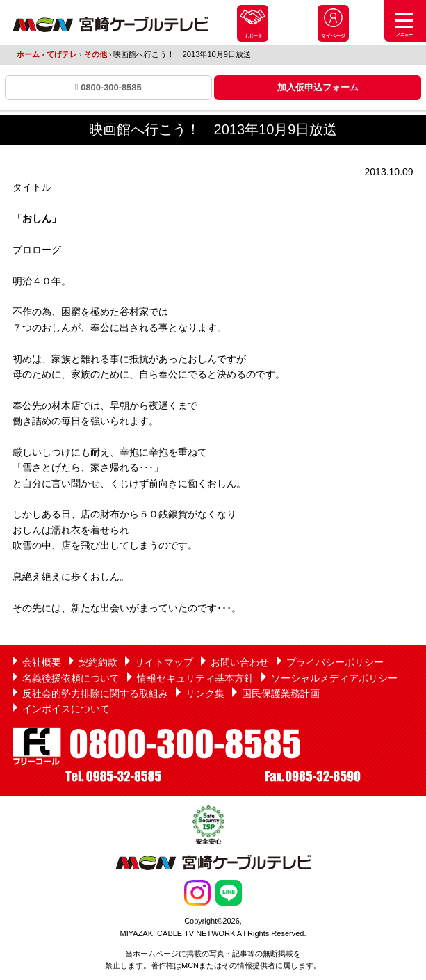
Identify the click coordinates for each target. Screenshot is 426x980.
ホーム (28, 54)
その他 (96, 54)
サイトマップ (164, 662)
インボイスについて (66, 709)
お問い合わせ (240, 662)
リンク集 (205, 693)
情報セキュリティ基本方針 (195, 678)
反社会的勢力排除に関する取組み (95, 693)
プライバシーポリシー (335, 662)
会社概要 (42, 662)
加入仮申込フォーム (318, 87)
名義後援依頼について (71, 678)
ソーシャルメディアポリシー (334, 678)
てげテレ (62, 54)
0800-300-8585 (108, 87)
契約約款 (98, 662)
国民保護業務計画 (281, 693)
